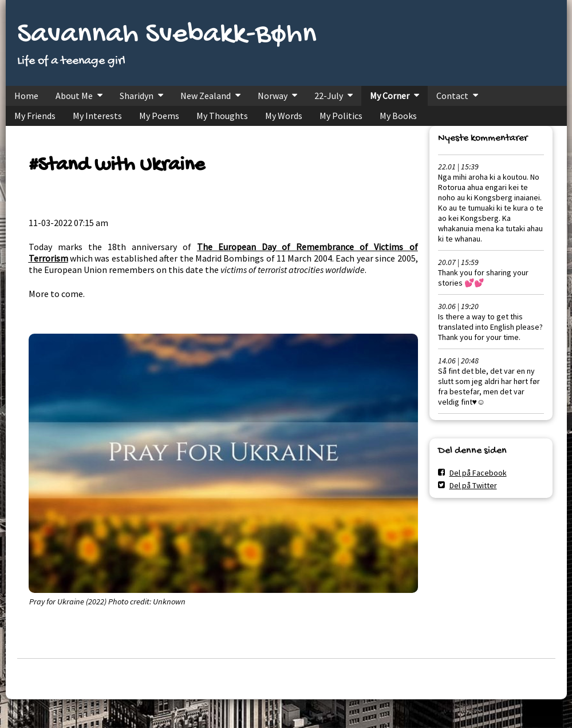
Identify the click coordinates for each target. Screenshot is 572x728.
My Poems (159, 116)
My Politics (341, 116)
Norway (273, 96)
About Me (74, 96)
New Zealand (206, 96)
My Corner (390, 96)
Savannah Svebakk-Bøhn (167, 35)
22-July (329, 96)
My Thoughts (222, 116)
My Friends (35, 116)
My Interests (97, 116)
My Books (398, 116)
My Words (284, 116)
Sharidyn (137, 96)
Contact (452, 96)
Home (26, 96)
